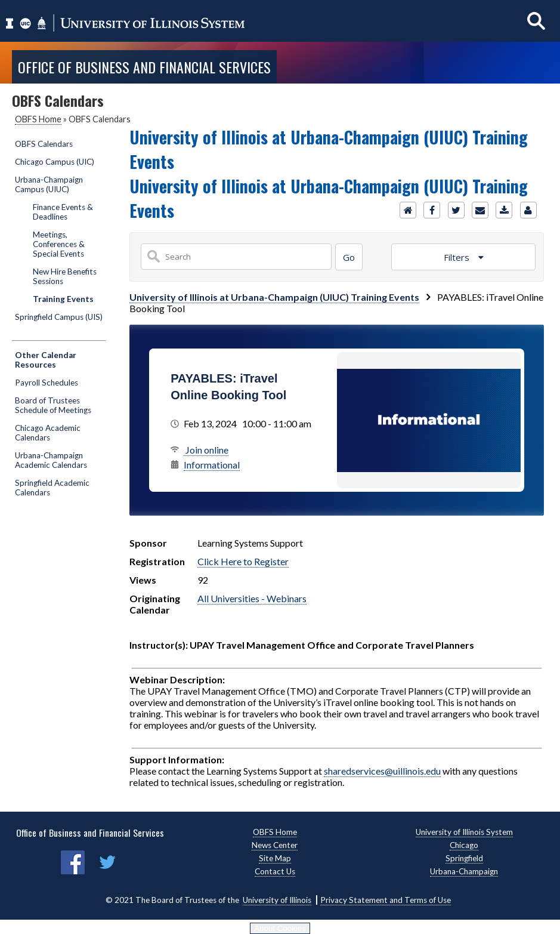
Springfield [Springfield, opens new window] (464, 858)
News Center (275, 845)
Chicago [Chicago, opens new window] (464, 845)
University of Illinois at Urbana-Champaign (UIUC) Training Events (274, 297)
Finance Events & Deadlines (63, 212)
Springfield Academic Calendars (52, 488)
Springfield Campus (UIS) (59, 317)
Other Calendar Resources (46, 360)
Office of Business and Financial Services (144, 67)
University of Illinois (277, 900)
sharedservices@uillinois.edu (382, 771)
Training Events (63, 299)
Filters (458, 257)
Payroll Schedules (47, 383)
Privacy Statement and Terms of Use (386, 900)
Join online (206, 450)
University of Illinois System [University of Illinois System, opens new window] (464, 832)
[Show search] (536, 21)
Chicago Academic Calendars (48, 433)
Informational (212, 465)
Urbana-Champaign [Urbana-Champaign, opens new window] (464, 871)
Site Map (275, 858)
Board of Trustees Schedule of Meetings (53, 405)
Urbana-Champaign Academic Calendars (51, 460)
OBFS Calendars (44, 144)
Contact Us (275, 871)
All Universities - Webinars (252, 598)
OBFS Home (38, 119)
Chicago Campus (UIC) (55, 162)
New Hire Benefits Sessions (65, 276)
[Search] (349, 257)
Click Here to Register (243, 561)
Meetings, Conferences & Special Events (59, 244)
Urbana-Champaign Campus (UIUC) (49, 184)
